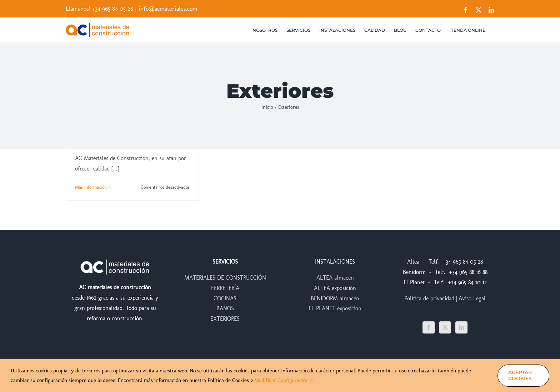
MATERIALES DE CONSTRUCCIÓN (225, 278)
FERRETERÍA (225, 288)
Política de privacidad (429, 298)
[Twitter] (445, 327)
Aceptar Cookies (520, 375)
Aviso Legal (472, 298)
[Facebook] (429, 327)
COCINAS (225, 298)
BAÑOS (225, 308)
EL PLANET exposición (335, 308)
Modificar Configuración (284, 380)
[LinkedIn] (461, 327)
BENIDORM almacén (335, 298)
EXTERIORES (225, 319)
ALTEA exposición (335, 288)
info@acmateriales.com (168, 9)
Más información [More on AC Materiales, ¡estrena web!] (91, 187)
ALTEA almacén (335, 278)
